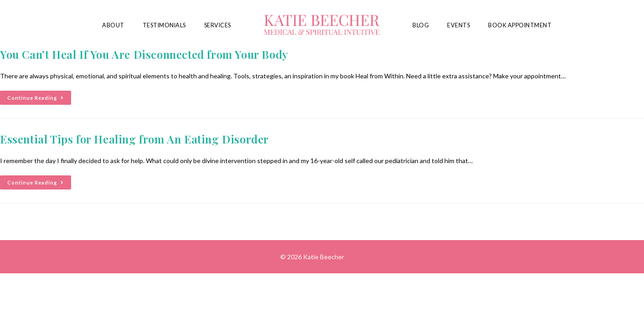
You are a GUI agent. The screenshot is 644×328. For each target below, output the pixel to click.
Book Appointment (520, 25)
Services (218, 25)
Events (459, 25)
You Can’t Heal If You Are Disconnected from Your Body (144, 54)
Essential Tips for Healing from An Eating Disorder (134, 139)
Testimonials (164, 25)
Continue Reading (39, 96)
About (113, 25)
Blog (421, 25)
